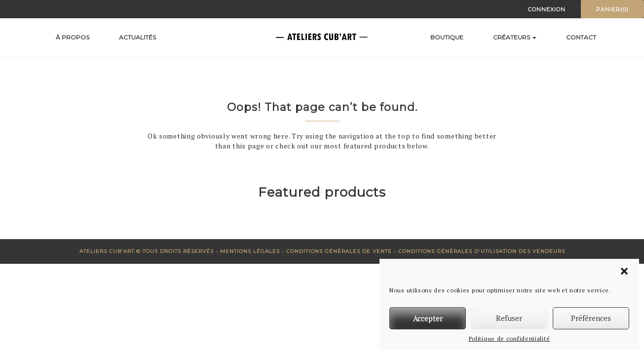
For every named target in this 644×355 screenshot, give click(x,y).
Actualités (137, 37)
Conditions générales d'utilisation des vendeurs (482, 251)
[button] (624, 271)
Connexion (547, 9)
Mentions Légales (250, 251)
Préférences (591, 318)
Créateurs (515, 37)
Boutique (447, 37)
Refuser (509, 318)
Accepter (428, 318)
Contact (581, 37)
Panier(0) (612, 9)
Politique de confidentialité (510, 338)
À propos (73, 37)
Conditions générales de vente (339, 251)
